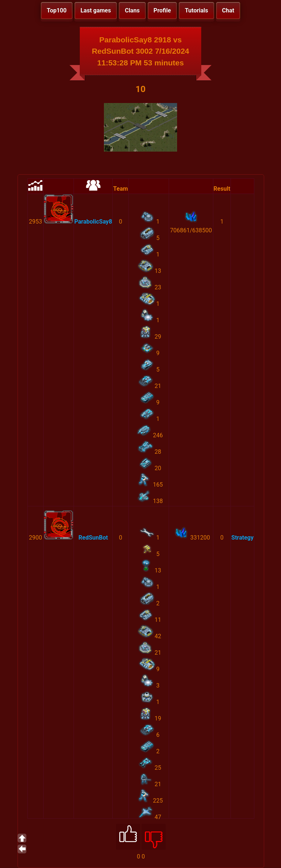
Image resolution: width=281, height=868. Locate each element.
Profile (162, 10)
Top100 (57, 10)
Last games (96, 10)
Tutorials (196, 10)
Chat (228, 10)
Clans (132, 10)
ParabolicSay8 (93, 222)
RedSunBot (93, 538)
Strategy (242, 538)
